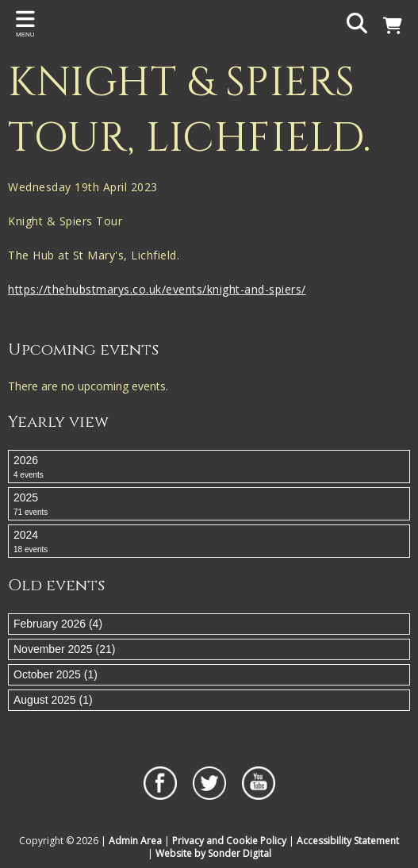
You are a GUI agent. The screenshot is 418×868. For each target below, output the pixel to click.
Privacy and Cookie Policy (229, 841)
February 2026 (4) (58, 624)
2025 (209, 505)
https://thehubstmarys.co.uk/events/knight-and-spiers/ (157, 289)
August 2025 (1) (53, 700)
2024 (209, 542)
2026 (209, 467)
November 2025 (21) (64, 649)
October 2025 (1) (56, 674)
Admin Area (135, 841)
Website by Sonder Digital (213, 853)
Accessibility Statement (348, 841)
